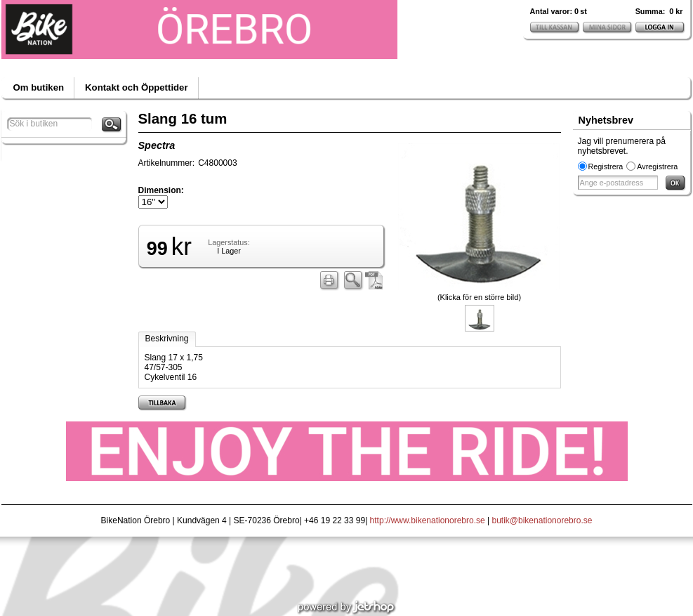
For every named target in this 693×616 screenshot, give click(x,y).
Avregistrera (657, 166)
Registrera (606, 166)
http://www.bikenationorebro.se (428, 520)
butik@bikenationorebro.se (542, 520)
